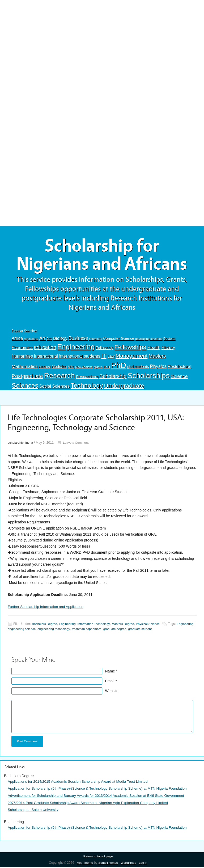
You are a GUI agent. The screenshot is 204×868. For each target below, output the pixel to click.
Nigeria (98, 368)
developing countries (149, 340)
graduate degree (138, 630)
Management (131, 357)
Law (111, 357)
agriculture (31, 340)
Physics (158, 368)
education (45, 348)
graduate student (164, 630)
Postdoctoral (179, 368)
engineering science (41, 630)
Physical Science (152, 625)
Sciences (25, 387)
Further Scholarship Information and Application (47, 608)
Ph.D (107, 368)
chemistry (95, 340)
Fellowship (104, 349)
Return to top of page (98, 857)
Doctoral (169, 340)
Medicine (59, 368)
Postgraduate (27, 378)
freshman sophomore (108, 630)
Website (112, 692)
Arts (49, 340)
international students (80, 357)
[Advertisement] (102, 39)
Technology (87, 387)
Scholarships (148, 377)
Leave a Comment (77, 444)
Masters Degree (126, 625)
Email (110, 682)
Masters (157, 357)
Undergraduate (124, 387)
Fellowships (130, 348)
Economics (22, 349)
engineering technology (75, 630)
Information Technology (96, 625)
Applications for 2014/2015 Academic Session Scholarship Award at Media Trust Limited (80, 783)
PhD (119, 367)
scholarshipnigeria (21, 444)
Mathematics (25, 368)
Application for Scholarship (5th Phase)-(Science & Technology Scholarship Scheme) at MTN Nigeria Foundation (100, 790)
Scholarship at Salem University (34, 811)
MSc (71, 368)
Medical (45, 368)
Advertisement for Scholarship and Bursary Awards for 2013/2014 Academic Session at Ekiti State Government (99, 797)
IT (104, 357)
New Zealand (84, 368)
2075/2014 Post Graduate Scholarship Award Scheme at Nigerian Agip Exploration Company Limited (91, 804)
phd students (138, 368)
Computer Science (119, 340)
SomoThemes (108, 864)
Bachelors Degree (45, 625)
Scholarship (113, 378)
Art (42, 340)
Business (78, 340)
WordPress (129, 864)
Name (110, 672)
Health (154, 349)
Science (179, 378)
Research (59, 377)
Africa (17, 340)
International (46, 357)
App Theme (84, 864)
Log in (144, 864)
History (168, 349)
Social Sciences (54, 387)
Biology (60, 340)
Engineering (76, 348)
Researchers (87, 378)
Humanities (22, 357)
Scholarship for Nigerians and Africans (102, 256)
